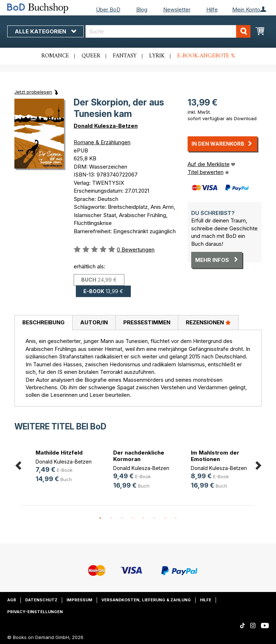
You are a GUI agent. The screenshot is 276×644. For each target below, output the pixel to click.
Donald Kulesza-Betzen (106, 126)
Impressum (79, 600)
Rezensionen (208, 322)
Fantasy (125, 56)
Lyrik (157, 56)
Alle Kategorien (45, 31)
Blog (142, 10)
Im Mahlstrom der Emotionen (215, 456)
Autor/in (94, 322)
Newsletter (177, 10)
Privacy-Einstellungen (35, 612)
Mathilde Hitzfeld (59, 453)
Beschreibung (43, 322)
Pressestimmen (147, 322)
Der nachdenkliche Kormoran (139, 456)
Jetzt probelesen (33, 92)
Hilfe (212, 10)
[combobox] (168, 31)
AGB (12, 600)
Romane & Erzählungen (102, 142)
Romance (55, 56)
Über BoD (108, 10)
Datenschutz (41, 600)
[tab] (43, 323)
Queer (91, 56)
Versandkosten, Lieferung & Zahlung (146, 600)
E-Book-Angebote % (206, 56)
